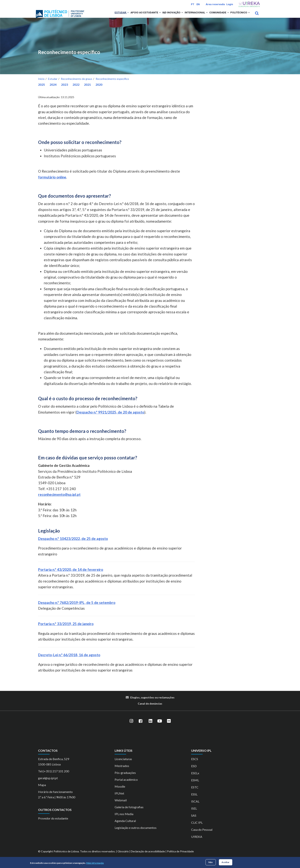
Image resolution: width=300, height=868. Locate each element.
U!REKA (197, 842)
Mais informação (95, 863)
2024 (53, 89)
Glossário (123, 856)
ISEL (194, 813)
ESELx (195, 778)
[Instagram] (131, 726)
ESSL (194, 799)
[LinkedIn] (150, 726)
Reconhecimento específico (69, 57)
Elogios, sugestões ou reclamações (152, 702)
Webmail (121, 805)
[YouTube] (160, 726)
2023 (64, 89)
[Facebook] (140, 726)
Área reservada (215, 4)
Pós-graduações (125, 778)
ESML (195, 785)
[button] (110, 16)
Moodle (120, 792)
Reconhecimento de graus (77, 84)
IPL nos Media (124, 819)
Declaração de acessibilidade (148, 856)
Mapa (42, 790)
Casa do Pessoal (202, 835)
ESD (194, 771)
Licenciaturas (123, 764)
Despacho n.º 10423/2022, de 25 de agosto (73, 544)
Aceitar (225, 862)
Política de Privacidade (180, 856)
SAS (194, 821)
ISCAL (195, 806)
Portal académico (126, 785)
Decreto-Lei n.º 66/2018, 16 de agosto (69, 660)
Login (230, 4)
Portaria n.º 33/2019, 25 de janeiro (66, 629)
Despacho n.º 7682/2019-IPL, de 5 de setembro (77, 607)
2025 (42, 89)
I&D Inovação (161, 16)
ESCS (195, 764)
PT (193, 4)
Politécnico (238, 16)
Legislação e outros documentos (136, 833)
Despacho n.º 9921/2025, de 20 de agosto (110, 417)
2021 (87, 89)
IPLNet (119, 798)
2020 (99, 89)
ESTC (195, 792)
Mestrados (122, 771)
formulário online (52, 182)
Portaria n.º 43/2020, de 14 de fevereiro (71, 574)
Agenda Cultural (125, 826)
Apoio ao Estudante (131, 16)
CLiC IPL (197, 828)
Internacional (188, 16)
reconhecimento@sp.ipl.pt (59, 499)
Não (211, 862)
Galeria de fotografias (129, 812)
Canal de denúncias (150, 708)
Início (41, 84)
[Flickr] (169, 726)
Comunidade (214, 16)
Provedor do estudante (53, 823)
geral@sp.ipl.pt (48, 783)
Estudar (104, 16)
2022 (76, 89)
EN (198, 4)
